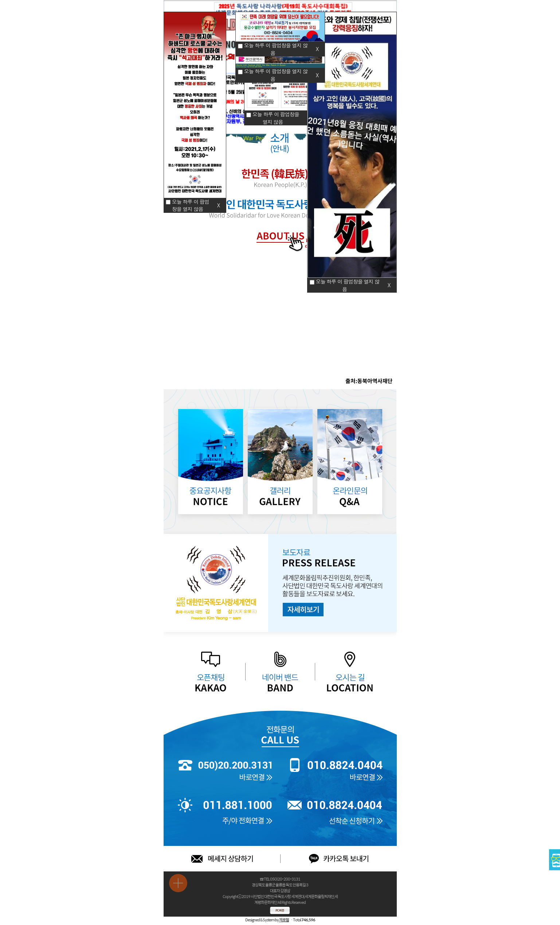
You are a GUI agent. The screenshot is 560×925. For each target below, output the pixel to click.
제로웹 (284, 920)
